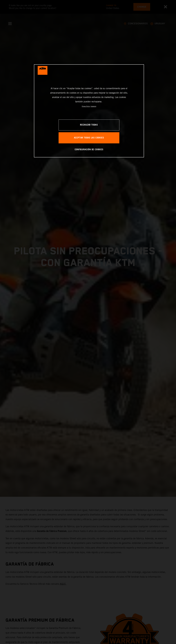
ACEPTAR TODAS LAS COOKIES (89, 138)
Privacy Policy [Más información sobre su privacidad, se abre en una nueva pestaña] (86, 106)
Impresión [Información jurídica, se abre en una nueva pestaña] (93, 106)
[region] (89, 111)
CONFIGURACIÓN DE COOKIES (89, 150)
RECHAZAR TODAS (89, 125)
